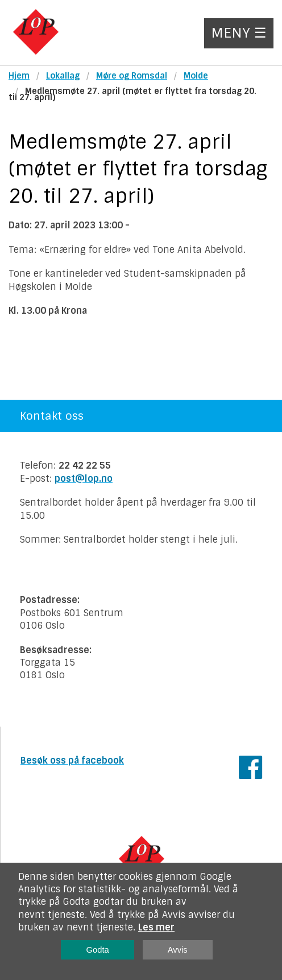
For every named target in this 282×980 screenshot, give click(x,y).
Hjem (19, 76)
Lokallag (63, 76)
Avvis (178, 950)
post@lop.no (84, 479)
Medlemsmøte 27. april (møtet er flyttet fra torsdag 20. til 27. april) (132, 94)
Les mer (156, 927)
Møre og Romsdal (132, 76)
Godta (98, 950)
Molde (196, 76)
